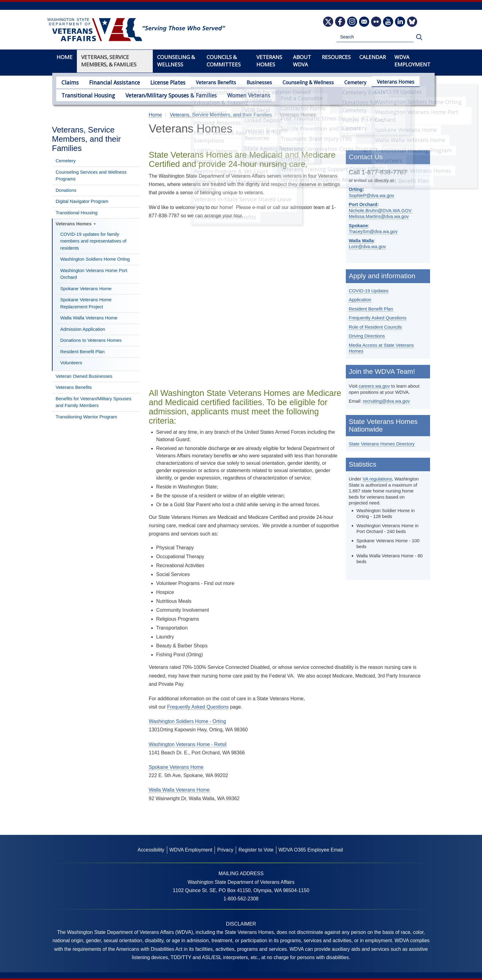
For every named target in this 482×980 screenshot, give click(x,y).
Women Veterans (230, 95)
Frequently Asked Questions (378, 318)
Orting (356, 189)
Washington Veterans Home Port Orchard (94, 274)
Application (360, 300)
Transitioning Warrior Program (86, 417)
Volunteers (71, 363)
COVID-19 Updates (369, 291)
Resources (336, 57)
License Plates (157, 82)
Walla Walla (361, 241)
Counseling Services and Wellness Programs (91, 176)
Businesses (247, 83)
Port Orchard (363, 204)
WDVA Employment (412, 61)
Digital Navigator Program (82, 201)
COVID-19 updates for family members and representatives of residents (93, 241)
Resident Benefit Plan (82, 352)
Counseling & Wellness (296, 83)
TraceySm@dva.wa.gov (373, 231)
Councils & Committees (224, 61)
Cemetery (343, 83)
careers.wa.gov (374, 386)
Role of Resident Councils (375, 327)
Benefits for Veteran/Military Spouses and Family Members (93, 402)
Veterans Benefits (204, 83)
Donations (66, 190)
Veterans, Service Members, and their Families (86, 139)
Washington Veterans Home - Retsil (188, 744)
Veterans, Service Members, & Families (109, 61)
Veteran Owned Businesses (84, 376)
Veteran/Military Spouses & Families (159, 95)
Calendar (373, 57)
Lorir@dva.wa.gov (367, 246)
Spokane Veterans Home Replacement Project (86, 303)
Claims (69, 82)
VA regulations (377, 479)
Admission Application (83, 329)
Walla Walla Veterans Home (89, 318)
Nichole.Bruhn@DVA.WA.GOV (380, 210)
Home (65, 57)
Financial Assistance (109, 82)
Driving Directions (367, 336)
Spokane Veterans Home (86, 288)
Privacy (225, 850)
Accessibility (151, 850)
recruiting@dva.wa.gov (386, 401)
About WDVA (302, 61)
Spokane (359, 225)
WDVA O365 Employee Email (311, 850)
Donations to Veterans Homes (91, 340)
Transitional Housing (85, 95)
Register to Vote (256, 850)
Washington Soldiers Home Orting (95, 259)
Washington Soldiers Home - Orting (187, 721)
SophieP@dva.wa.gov (372, 195)
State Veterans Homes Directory (382, 444)
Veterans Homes (384, 82)
